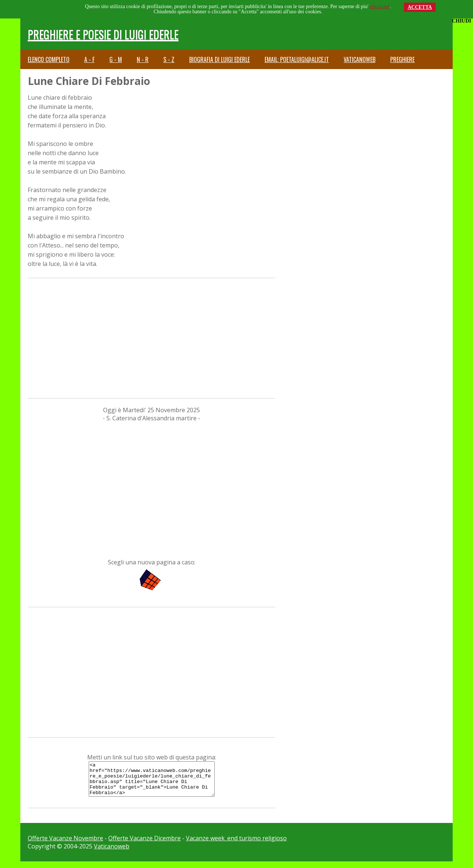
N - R (143, 59)
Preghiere (402, 59)
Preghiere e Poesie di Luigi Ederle (103, 34)
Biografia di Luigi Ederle (220, 59)
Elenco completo (49, 59)
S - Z (169, 59)
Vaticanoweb (360, 59)
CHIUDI (462, 21)
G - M (116, 59)
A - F (89, 59)
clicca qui (380, 6)
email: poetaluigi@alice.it (297, 59)
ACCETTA (420, 7)
